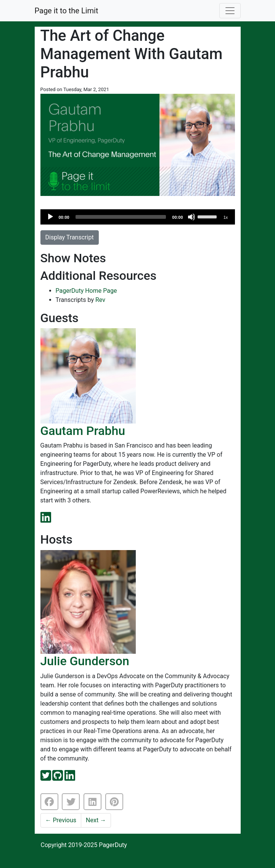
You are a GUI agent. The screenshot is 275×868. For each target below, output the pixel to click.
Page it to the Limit (67, 11)
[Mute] (191, 217)
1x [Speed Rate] (226, 217)
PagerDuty (113, 845)
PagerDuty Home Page (86, 291)
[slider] (121, 217)
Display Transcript (70, 237)
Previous (61, 820)
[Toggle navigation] (230, 11)
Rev (100, 300)
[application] (138, 217)
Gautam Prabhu (83, 431)
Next (96, 820)
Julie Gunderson (85, 661)
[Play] (50, 217)
